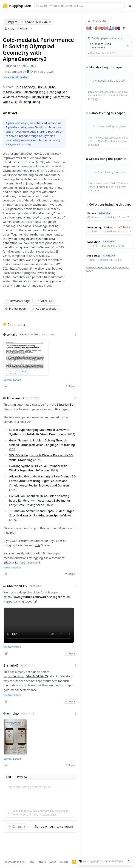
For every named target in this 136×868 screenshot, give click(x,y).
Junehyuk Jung (42, 97)
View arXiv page (18, 301)
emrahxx (13, 714)
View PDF (44, 301)
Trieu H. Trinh (47, 87)
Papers (11, 22)
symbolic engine (19, 239)
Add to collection (45, 309)
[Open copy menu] (31, 29)
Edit (8, 777)
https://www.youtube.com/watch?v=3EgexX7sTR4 (37, 597)
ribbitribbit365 (17, 586)
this (38, 545)
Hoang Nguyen (57, 92)
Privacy (42, 862)
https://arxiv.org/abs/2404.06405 (26, 676)
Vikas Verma (62, 97)
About (53, 862)
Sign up (39, 826)
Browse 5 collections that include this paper (107, 269)
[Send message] (129, 861)
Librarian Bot (66, 405)
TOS (32, 862)
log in (52, 826)
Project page (15, 309)
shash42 (13, 665)
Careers (64, 862)
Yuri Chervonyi (26, 87)
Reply (70, 386)
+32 (123, 28)
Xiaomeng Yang (35, 92)
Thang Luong (31, 102)
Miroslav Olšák (12, 92)
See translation (12, 380)
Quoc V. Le (10, 102)
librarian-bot (16, 398)
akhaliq (12, 335)
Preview (22, 777)
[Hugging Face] (74, 862)
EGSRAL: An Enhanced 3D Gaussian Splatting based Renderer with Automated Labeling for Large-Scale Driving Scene (40, 500)
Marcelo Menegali (18, 97)
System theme (15, 862)
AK (30, 71)
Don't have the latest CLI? (103, 53)
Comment (17, 826)
